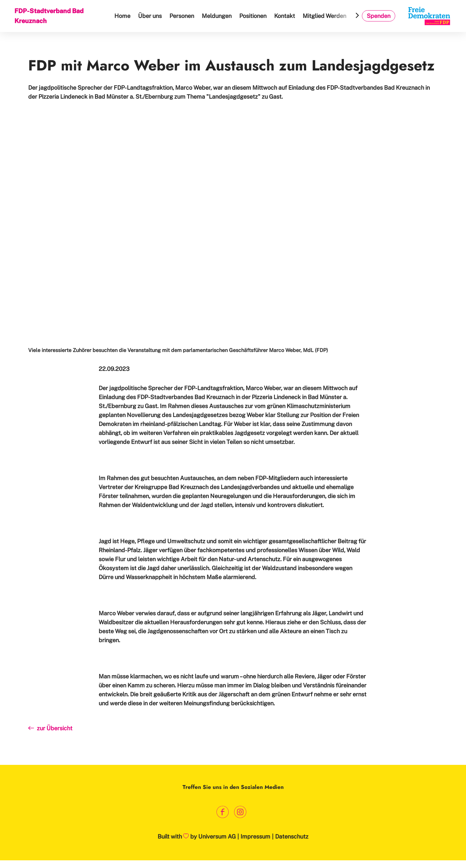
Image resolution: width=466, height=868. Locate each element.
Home (124, 16)
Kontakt (286, 16)
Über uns (151, 16)
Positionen (254, 16)
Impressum (255, 836)
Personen (183, 16)
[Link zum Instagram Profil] (240, 812)
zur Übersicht (50, 735)
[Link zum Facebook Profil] (223, 812)
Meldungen (218, 16)
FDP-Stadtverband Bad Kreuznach (49, 16)
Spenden (379, 16)
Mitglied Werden (326, 16)
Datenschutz (292, 836)
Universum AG (217, 836)
